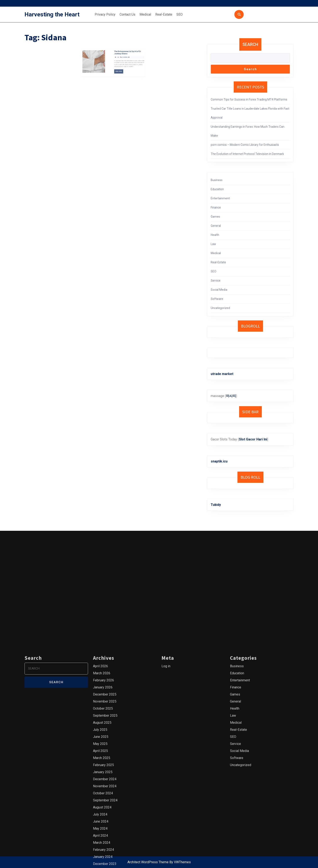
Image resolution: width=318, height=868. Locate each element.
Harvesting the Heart (52, 14)
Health (215, 235)
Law (213, 244)
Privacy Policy (105, 14)
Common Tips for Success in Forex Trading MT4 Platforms (249, 99)
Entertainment (220, 198)
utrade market (222, 374)
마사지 (231, 396)
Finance (216, 207)
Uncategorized (220, 308)
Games (215, 217)
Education (217, 189)
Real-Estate (164, 14)
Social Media (219, 290)
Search (250, 44)
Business (217, 180)
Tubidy (216, 505)
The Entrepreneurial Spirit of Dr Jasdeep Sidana (120, 48)
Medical (145, 14)
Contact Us (127, 14)
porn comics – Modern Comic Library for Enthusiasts (245, 145)
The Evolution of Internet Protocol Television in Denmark (247, 154)
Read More (116, 58)
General (216, 226)
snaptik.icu (219, 461)
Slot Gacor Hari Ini (253, 439)
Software (217, 299)
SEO (180, 14)
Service (216, 281)
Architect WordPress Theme (148, 862)
